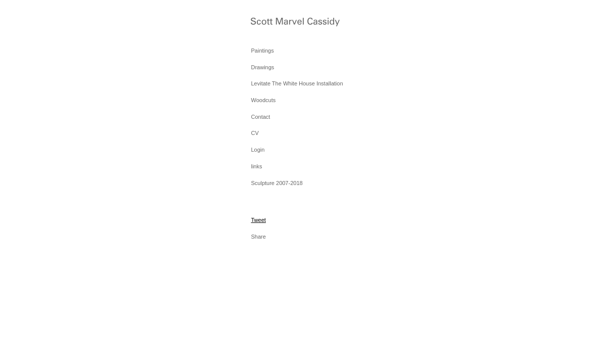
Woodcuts (263, 100)
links (256, 166)
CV (255, 133)
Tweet (258, 220)
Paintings (262, 51)
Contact (260, 117)
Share (258, 237)
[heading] (276, 23)
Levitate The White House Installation (297, 83)
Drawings (262, 67)
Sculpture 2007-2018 (277, 183)
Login (258, 150)
